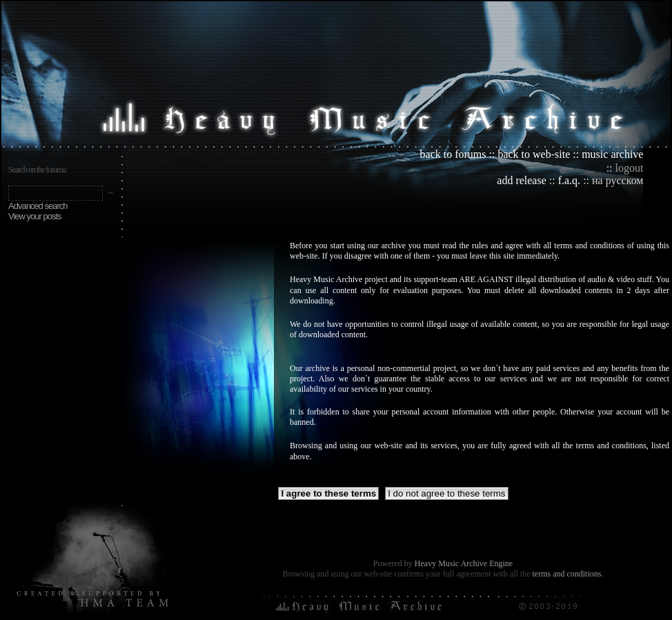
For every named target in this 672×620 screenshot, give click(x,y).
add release (522, 180)
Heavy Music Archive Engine (464, 563)
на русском (617, 180)
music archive (612, 154)
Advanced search (38, 206)
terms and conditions (566, 574)
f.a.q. (569, 180)
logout (630, 168)
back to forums (453, 154)
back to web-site (534, 154)
